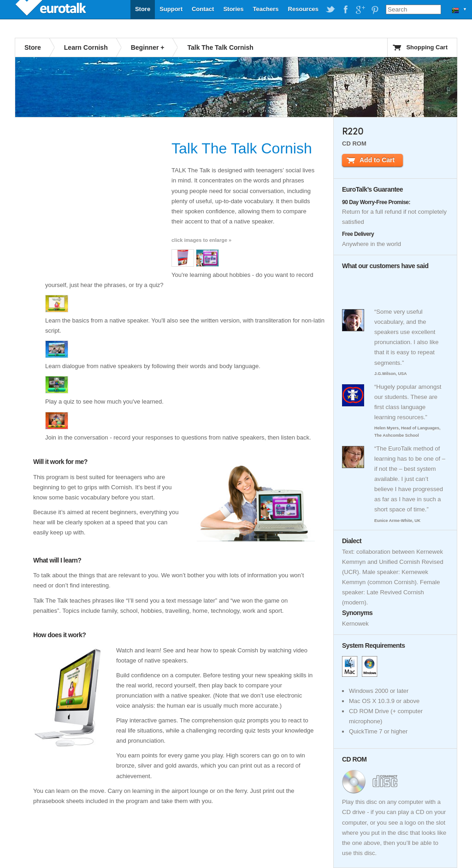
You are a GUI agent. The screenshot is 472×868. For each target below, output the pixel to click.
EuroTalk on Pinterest (375, 10)
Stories (233, 9)
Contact (203, 9)
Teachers (265, 9)
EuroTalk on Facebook (345, 10)
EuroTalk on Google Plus (360, 10)
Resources (303, 9)
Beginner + (148, 47)
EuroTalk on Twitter (330, 10)
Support (171, 9)
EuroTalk (52, 9)
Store (143, 9)
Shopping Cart (427, 47)
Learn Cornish (86, 47)
